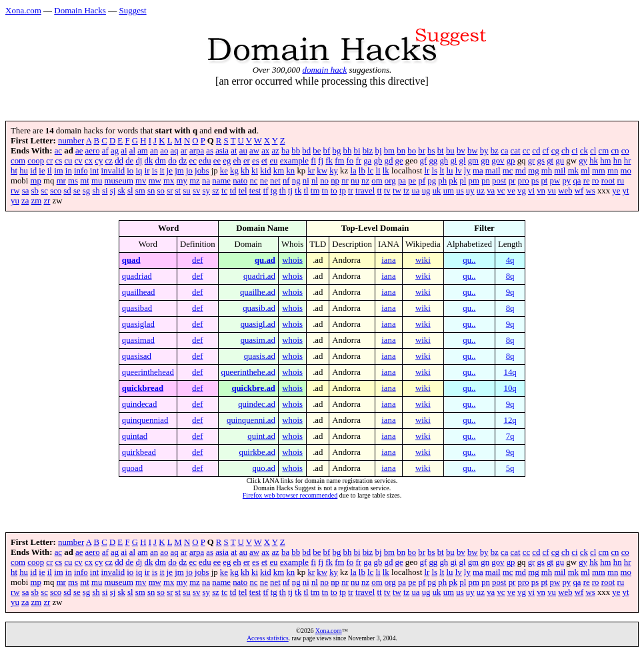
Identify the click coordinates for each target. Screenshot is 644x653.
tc (224, 191)
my (182, 181)
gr (532, 161)
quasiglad (138, 324)
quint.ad (261, 436)
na (206, 181)
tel (243, 191)
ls (434, 171)
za (25, 201)
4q (510, 260)
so (161, 191)
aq (175, 151)
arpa (197, 151)
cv (79, 161)
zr (47, 201)
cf (546, 151)
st (178, 191)
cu (68, 161)
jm (179, 171)
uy (470, 191)
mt (85, 181)
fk (329, 161)
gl (463, 161)
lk (386, 171)
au (243, 151)
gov (498, 161)
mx (169, 181)
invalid (113, 171)
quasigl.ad (258, 324)
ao (164, 151)
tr (351, 191)
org (390, 181)
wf (579, 191)
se (77, 191)
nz (365, 181)
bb (296, 151)
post (499, 181)
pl (463, 181)
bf (327, 151)
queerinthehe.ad (248, 372)
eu (273, 161)
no (324, 181)
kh (245, 171)
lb (362, 171)
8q (510, 276)
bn (401, 151)
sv (196, 191)
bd (306, 151)
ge (399, 161)
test (255, 191)
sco (56, 191)
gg (433, 161)
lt (442, 171)
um (449, 191)
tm (315, 191)
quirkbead (139, 452)
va (491, 191)
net (275, 181)
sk (121, 191)
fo (350, 161)
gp (511, 161)
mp (36, 181)
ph (442, 181)
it (162, 171)
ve (511, 191)
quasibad (137, 308)
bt (441, 151)
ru (621, 181)
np (335, 181)
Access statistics (268, 638)
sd (67, 191)
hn (618, 161)
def (197, 260)
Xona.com (23, 10)
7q (510, 436)
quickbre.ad (253, 388)
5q (510, 468)
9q (510, 292)
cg (555, 151)
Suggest (132, 10)
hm (605, 161)
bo (412, 151)
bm (389, 151)
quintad (135, 436)
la (353, 171)
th (283, 191)
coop (36, 161)
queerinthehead (148, 372)
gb (378, 161)
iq (139, 171)
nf (286, 181)
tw (397, 191)
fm (339, 161)
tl (306, 191)
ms (73, 181)
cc (526, 151)
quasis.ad (260, 356)
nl (315, 181)
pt (544, 181)
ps (535, 181)
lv (459, 171)
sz (216, 191)
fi (313, 161)
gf (424, 161)
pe (412, 181)
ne (264, 181)
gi (453, 161)
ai (124, 151)
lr (427, 171)
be (317, 151)
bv (461, 151)
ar (184, 151)
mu (97, 181)
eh (237, 161)
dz (183, 161)
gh (444, 161)
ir (147, 171)
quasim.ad (258, 340)
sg (86, 191)
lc (370, 171)
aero (93, 151)
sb (35, 191)
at (234, 151)
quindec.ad (257, 404)
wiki (423, 260)
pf (422, 181)
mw (155, 181)
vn (541, 191)
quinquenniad (145, 420)
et (264, 161)
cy (99, 161)
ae (79, 151)
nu (355, 181)
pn (486, 181)
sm (140, 191)
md (521, 171)
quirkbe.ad (257, 452)
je (170, 171)
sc (44, 191)
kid (265, 171)
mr (61, 181)
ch (565, 151)
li (378, 171)
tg (274, 191)
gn (485, 161)
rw (15, 191)
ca (504, 151)
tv (387, 191)
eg (227, 161)
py (566, 181)
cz (109, 161)
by (484, 151)
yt (626, 191)
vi (531, 191)
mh (547, 171)
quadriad (137, 276)
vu (552, 191)
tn (325, 191)
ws (590, 191)
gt (550, 161)
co (625, 151)
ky (334, 171)
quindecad (140, 404)
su (186, 191)
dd (119, 161)
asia (222, 151)
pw (555, 181)
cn (615, 151)
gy (583, 161)
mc (508, 171)
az (275, 151)
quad (131, 260)
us (460, 191)
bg (336, 151)
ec (192, 161)
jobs (202, 171)
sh (96, 191)
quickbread (143, 388)
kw (322, 171)
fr (358, 161)
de (129, 161)
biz (368, 151)
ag (115, 151)
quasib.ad (259, 308)
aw (254, 151)
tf (266, 191)
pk (453, 181)
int (95, 171)
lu (450, 171)
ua (415, 191)
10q (510, 388)
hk (594, 161)
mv (141, 181)
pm (474, 181)
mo (626, 171)
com (18, 161)
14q (510, 372)
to (334, 191)
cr (49, 161)
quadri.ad (259, 276)
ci (574, 151)
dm (161, 161)
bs (431, 151)
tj (290, 191)
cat (516, 151)
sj (113, 191)
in (69, 171)
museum (118, 181)
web (565, 191)
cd (536, 151)
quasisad (137, 356)
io (130, 171)
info (81, 171)
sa (26, 191)
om (377, 181)
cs (59, 161)
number (71, 141)
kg (234, 171)
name (221, 181)
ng (296, 181)
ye (616, 191)
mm (599, 171)
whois (292, 260)
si (105, 191)
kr (311, 171)
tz (406, 191)
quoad (132, 468)
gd (389, 161)
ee (217, 161)
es (256, 161)
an (154, 151)
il (50, 171)
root (608, 181)
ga (367, 161)
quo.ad (263, 468)
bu (450, 151)
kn (290, 171)
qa (577, 181)
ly (467, 171)
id (33, 171)
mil (560, 171)
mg (533, 171)
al (132, 151)
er (247, 161)
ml (585, 171)
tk (298, 191)
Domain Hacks (80, 10)
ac (58, 151)
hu (24, 171)
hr (628, 161)
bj (379, 151)
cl (593, 151)
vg (522, 191)
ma (478, 171)
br (422, 151)
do (172, 161)
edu (205, 161)
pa (402, 181)
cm (604, 151)
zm (37, 201)
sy (206, 191)
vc (501, 191)
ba (285, 151)
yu (15, 201)
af (105, 151)
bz (495, 151)
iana (388, 260)
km (279, 171)
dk (149, 161)
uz (481, 191)
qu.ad (265, 260)
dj (139, 161)
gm (473, 161)
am (143, 151)
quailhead (139, 292)
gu (560, 161)
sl (130, 191)
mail (493, 171)
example (294, 161)
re (587, 181)
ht (14, 171)
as (210, 151)
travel (365, 191)
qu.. (469, 260)
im (59, 171)
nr (345, 181)
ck (584, 151)
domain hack (324, 70)
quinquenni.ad (251, 420)
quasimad (138, 340)
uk (437, 191)
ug (426, 191)
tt (379, 191)
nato (240, 181)
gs (541, 161)
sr (170, 191)
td (233, 191)
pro (524, 181)
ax (265, 151)
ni (306, 181)
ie (42, 171)
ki (255, 171)
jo (189, 171)
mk (573, 171)
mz (195, 181)
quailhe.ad (258, 292)
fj (321, 161)
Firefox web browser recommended (290, 495)
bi (357, 151)
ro (596, 181)
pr (512, 181)
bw (473, 151)
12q (510, 420)
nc (253, 181)
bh (347, 151)
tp (343, 191)
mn (613, 171)
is (155, 171)
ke (224, 171)
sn (151, 191)
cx (89, 161)
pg (432, 181)
